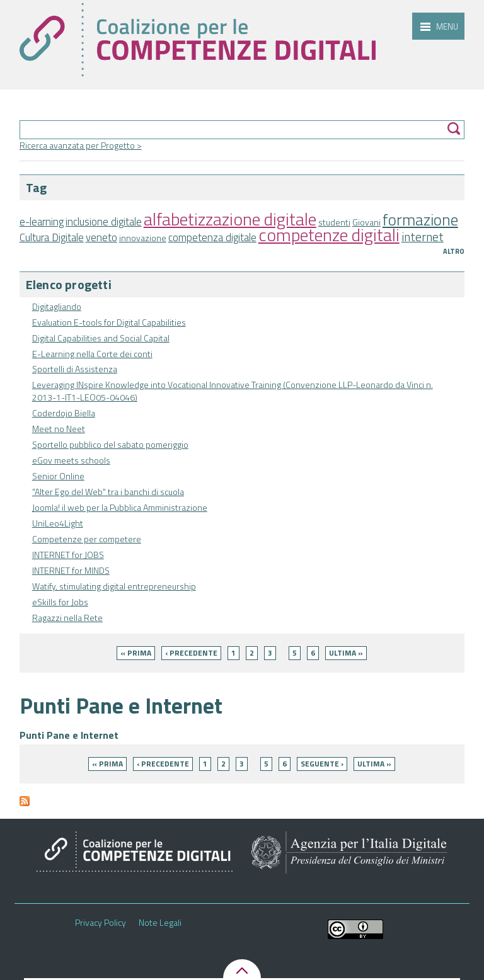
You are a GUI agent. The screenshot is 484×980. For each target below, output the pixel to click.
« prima (136, 653)
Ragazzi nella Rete (67, 618)
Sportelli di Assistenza (75, 369)
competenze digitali (329, 235)
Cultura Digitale (52, 237)
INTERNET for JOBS (68, 555)
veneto (101, 237)
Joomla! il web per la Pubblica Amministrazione (120, 507)
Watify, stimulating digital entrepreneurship (114, 586)
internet (423, 237)
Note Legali (160, 923)
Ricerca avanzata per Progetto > (81, 145)
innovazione (143, 238)
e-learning (42, 222)
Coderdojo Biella (64, 413)
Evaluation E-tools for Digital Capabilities (109, 322)
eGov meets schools (71, 460)
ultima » (346, 653)
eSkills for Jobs (60, 602)
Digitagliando (57, 306)
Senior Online (58, 476)
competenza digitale (212, 237)
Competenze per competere (87, 539)
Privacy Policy (101, 923)
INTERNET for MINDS (71, 570)
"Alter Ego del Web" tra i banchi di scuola (108, 492)
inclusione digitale (104, 222)
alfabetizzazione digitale (230, 219)
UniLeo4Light (58, 523)
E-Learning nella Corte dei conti (92, 354)
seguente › (322, 764)
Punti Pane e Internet (69, 735)
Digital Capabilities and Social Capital (101, 338)
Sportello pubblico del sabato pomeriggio (110, 444)
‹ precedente (191, 653)
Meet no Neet (59, 429)
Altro (454, 251)
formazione (420, 219)
